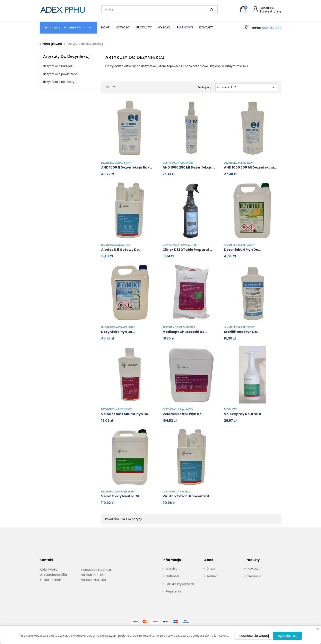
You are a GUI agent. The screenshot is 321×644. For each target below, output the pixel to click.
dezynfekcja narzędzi (58, 66)
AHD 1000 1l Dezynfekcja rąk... (127, 167)
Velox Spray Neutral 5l (120, 496)
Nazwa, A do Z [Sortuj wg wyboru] (246, 87)
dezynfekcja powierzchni (61, 74)
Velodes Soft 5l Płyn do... (183, 414)
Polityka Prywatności (180, 584)
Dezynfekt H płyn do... (242, 250)
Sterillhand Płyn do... (242, 332)
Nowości (253, 569)
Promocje (254, 576)
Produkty (230, 409)
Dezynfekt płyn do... (118, 332)
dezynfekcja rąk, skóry (59, 82)
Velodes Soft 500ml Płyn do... (126, 414)
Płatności (172, 576)
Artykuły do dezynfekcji (67, 56)
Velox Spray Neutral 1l (243, 414)
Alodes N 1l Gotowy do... (121, 250)
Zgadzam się (287, 636)
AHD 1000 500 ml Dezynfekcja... (250, 167)
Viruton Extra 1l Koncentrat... (187, 496)
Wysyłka (171, 569)
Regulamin (173, 592)
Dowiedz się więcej (254, 636)
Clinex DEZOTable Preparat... (187, 250)
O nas (211, 569)
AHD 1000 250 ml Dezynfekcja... (189, 167)
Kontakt (212, 576)
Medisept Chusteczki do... (185, 332)
